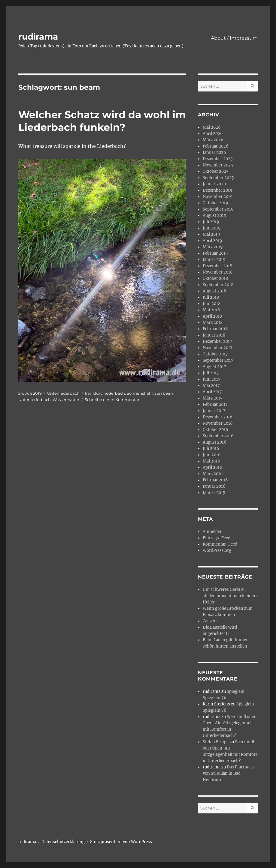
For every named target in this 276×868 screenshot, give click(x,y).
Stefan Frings (216, 742)
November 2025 (218, 165)
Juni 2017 (212, 379)
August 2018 (214, 291)
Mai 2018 (211, 310)
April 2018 (212, 316)
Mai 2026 (212, 127)
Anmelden (213, 532)
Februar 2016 (215, 480)
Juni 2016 (212, 455)
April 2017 (212, 392)
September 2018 (218, 285)
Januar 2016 (214, 486)
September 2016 (218, 436)
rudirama (38, 37)
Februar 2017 (215, 404)
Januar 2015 (214, 493)
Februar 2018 (215, 329)
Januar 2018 (214, 335)
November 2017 (218, 348)
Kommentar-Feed (220, 544)
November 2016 (218, 423)
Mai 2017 (211, 386)
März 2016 (213, 474)
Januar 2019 (214, 260)
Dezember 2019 (218, 190)
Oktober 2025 (216, 171)
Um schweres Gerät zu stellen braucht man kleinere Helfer (230, 596)
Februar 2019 (215, 253)
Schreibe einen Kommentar (112, 400)
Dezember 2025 (218, 159)
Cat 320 (210, 621)
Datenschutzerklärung (63, 842)
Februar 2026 (216, 146)
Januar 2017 (214, 411)
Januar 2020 (214, 184)
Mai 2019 (211, 234)
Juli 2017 (211, 373)
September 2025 (218, 178)
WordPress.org (217, 551)
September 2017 (218, 360)
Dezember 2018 (217, 266)
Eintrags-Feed (217, 538)
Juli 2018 (211, 297)
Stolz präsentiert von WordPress (121, 842)
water (74, 400)
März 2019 (213, 247)
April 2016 (212, 467)
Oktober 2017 (215, 354)
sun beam (165, 393)
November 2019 (218, 197)
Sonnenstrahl (140, 393)
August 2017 (214, 367)
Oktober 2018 (215, 278)
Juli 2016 (211, 449)
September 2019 (218, 209)
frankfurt (93, 393)
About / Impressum (234, 38)
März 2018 (213, 323)
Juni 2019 (212, 228)
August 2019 (215, 216)
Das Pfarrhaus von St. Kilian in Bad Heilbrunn (228, 773)
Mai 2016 (211, 461)
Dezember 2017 (217, 341)
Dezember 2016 (218, 417)
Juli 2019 (211, 222)
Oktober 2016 (215, 430)
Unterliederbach (63, 393)
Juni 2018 (212, 304)
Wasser (59, 400)
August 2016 (215, 442)
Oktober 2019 (215, 203)
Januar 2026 (214, 153)
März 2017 (213, 398)
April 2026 (213, 134)
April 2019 (212, 241)
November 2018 (218, 272)
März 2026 (213, 140)
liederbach (114, 393)
